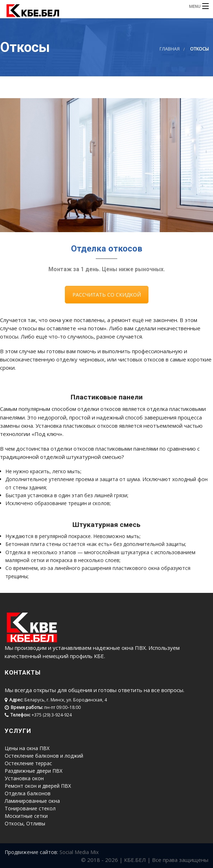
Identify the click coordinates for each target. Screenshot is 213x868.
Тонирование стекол (30, 808)
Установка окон (24, 778)
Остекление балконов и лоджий (44, 756)
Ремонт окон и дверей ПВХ (38, 786)
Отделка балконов (28, 793)
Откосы (14, 823)
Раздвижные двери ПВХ (34, 771)
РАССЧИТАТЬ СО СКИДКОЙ (107, 295)
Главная (170, 49)
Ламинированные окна (32, 801)
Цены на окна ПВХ (27, 748)
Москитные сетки (26, 816)
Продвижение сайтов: (31, 852)
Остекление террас (28, 763)
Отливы (36, 823)
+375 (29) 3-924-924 (52, 715)
